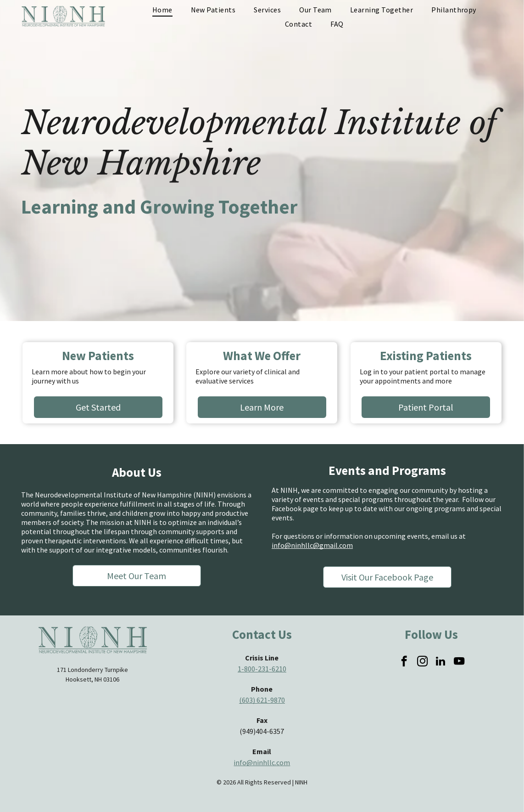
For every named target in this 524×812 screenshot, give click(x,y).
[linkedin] (441, 662)
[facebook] (404, 662)
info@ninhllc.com (262, 762)
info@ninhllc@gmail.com (312, 545)
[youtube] (459, 662)
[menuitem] (162, 10)
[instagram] (422, 662)
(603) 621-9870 (262, 700)
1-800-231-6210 (262, 669)
